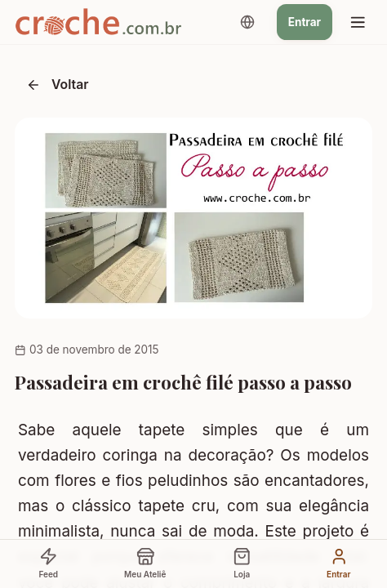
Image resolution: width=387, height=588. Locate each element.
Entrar (305, 22)
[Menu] (358, 22)
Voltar (58, 85)
